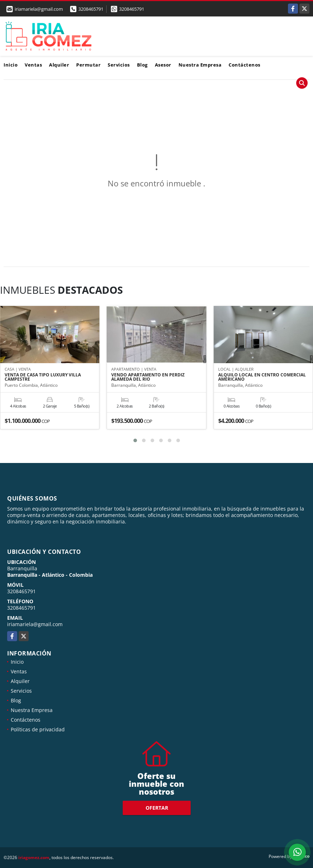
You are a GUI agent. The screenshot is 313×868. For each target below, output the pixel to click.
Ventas (33, 65)
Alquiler (59, 65)
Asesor (163, 65)
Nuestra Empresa (200, 65)
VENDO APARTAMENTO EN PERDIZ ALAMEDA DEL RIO (148, 377)
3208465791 (91, 9)
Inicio (11, 65)
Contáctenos (244, 65)
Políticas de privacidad (38, 729)
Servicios (119, 65)
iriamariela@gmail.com (35, 624)
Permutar (88, 65)
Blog (142, 65)
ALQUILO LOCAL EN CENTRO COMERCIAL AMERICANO (262, 377)
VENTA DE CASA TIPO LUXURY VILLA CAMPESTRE (43, 377)
